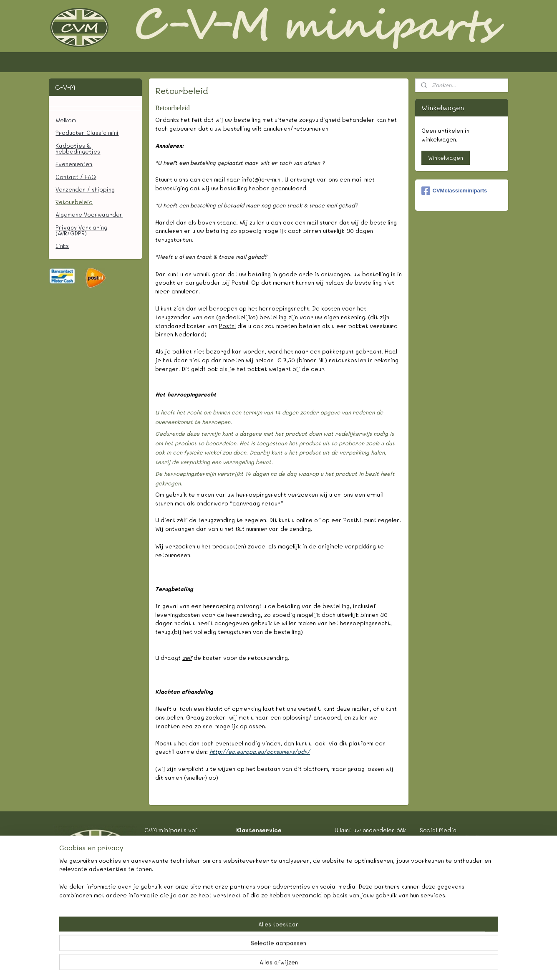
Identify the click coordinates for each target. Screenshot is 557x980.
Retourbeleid (74, 202)
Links (62, 246)
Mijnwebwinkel (364, 965)
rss (255, 965)
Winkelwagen (446, 158)
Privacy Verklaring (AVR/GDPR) (81, 230)
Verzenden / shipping (85, 189)
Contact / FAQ (76, 177)
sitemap (237, 965)
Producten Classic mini (87, 133)
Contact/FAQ (266, 839)
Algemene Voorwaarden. (282, 895)
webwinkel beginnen (287, 965)
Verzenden (263, 858)
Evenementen (74, 164)
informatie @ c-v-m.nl (176, 867)
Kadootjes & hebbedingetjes (78, 148)
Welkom (66, 120)
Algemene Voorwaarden (89, 214)
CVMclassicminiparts (454, 191)
